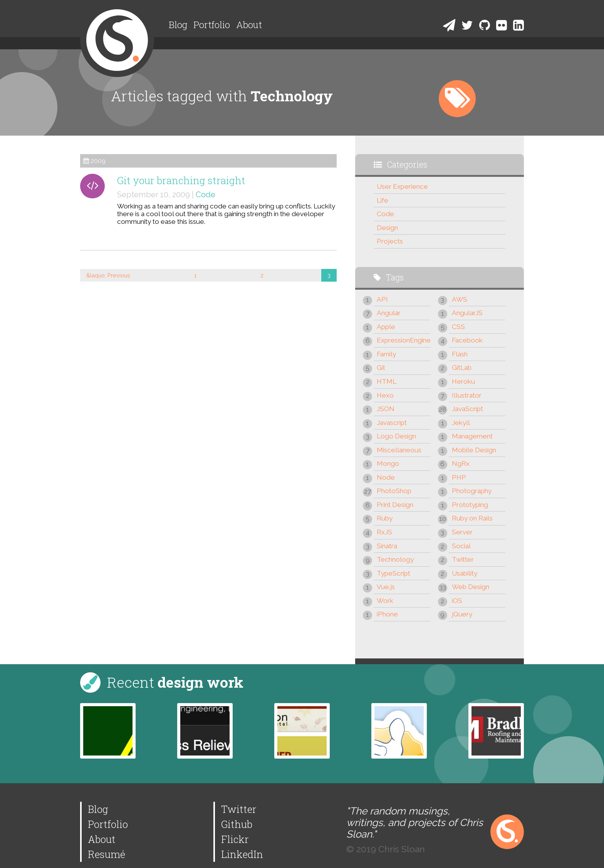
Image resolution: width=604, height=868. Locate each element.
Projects (390, 241)
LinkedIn (242, 854)
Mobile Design (474, 450)
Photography (472, 491)
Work (385, 601)
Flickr (235, 839)
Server (462, 532)
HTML (387, 381)
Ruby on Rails (472, 518)
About (249, 25)
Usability (465, 573)
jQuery (462, 614)
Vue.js (386, 587)
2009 (98, 161)
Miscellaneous (399, 450)
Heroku (463, 381)
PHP (459, 477)
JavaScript (467, 409)
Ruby (385, 518)
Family (386, 354)
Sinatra (387, 546)
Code (206, 195)
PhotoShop (394, 491)
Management (472, 436)
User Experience (402, 186)
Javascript (392, 423)
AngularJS (467, 313)
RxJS (384, 532)
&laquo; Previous (108, 275)
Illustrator (467, 395)
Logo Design (396, 436)
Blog (178, 25)
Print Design (395, 505)
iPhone (387, 614)
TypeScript (393, 573)
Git (381, 368)
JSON (386, 409)
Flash (460, 354)
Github (237, 824)
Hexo (385, 395)
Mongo (388, 463)
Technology (395, 559)
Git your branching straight (181, 180)
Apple (386, 327)
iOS (457, 601)
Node (386, 477)
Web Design (471, 587)
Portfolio (212, 25)
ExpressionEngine (404, 340)
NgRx (461, 463)
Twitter (463, 559)
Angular (389, 313)
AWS (460, 299)
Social (461, 546)
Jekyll (461, 423)
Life (383, 200)
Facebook (467, 340)
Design (387, 228)
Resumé (107, 854)
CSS (458, 327)
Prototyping (470, 505)
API (382, 299)
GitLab (462, 368)
